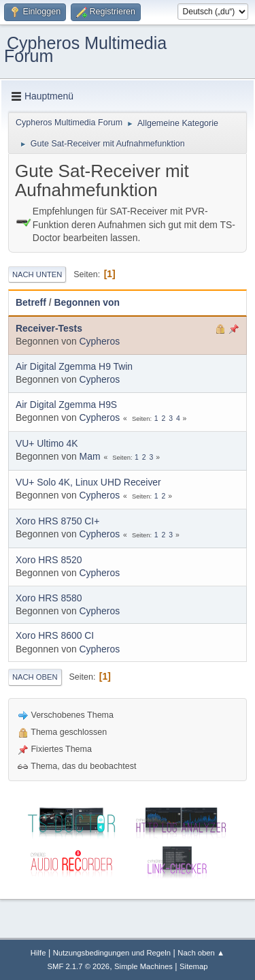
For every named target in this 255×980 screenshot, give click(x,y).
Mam (90, 456)
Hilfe (38, 953)
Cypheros (100, 341)
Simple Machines (143, 966)
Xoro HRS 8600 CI (55, 635)
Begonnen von (87, 302)
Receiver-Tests (49, 328)
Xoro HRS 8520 (49, 560)
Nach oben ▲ (201, 953)
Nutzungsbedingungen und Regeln (112, 953)
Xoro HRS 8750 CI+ (57, 521)
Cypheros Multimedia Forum (85, 49)
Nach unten (37, 274)
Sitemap (193, 966)
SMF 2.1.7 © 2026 (79, 966)
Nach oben (35, 677)
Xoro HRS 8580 (49, 598)
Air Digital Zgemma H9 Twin (74, 366)
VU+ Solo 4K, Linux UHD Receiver (88, 482)
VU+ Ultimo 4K (47, 443)
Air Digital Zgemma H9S (66, 405)
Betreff (31, 302)
